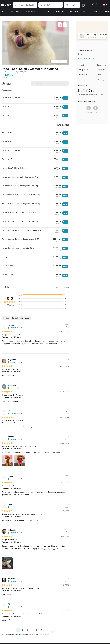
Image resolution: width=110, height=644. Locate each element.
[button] (25, 5)
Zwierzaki (8, 634)
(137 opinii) (10, 75)
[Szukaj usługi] (50, 84)
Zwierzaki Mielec (18, 634)
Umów (65, 98)
